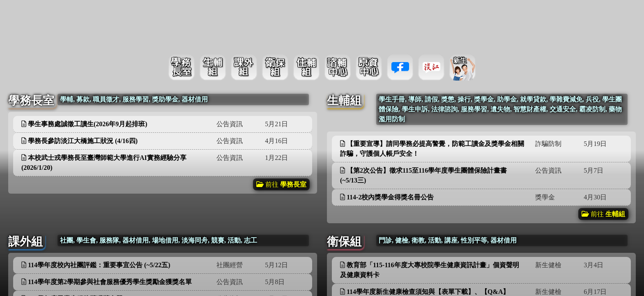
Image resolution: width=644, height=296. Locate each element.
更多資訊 (289, 104)
